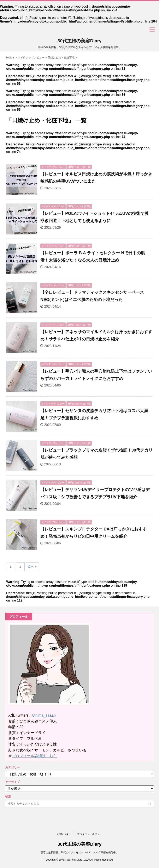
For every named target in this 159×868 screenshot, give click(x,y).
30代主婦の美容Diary (80, 41)
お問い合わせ (64, 834)
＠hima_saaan (44, 715)
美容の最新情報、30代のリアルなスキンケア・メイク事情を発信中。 (79, 853)
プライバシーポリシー (90, 834)
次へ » (32, 567)
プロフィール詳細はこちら (34, 756)
